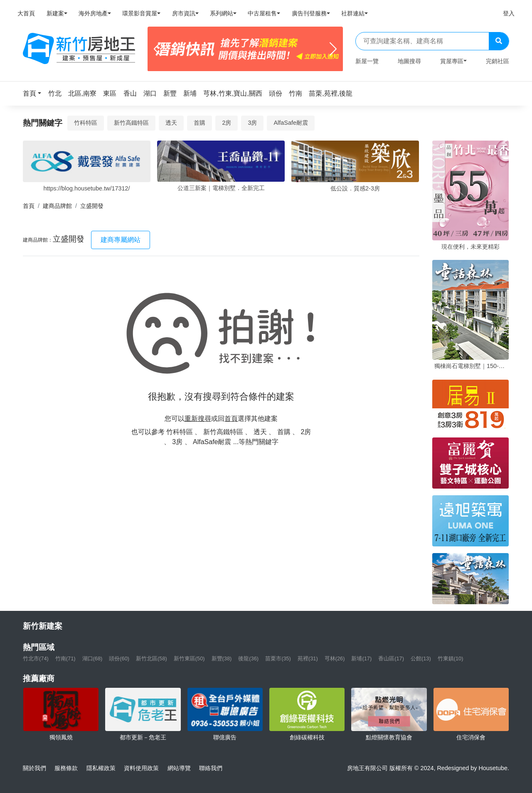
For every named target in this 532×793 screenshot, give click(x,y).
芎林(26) (335, 658)
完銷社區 (498, 61)
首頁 (29, 206)
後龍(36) (248, 658)
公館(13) (421, 658)
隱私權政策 (101, 768)
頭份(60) (119, 658)
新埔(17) (361, 658)
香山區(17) (391, 658)
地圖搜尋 (409, 61)
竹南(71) (65, 658)
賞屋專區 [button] (452, 61)
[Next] (333, 49)
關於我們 (34, 768)
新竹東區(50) (189, 658)
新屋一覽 (367, 61)
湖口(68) (92, 658)
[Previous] (157, 49)
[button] (34, 93)
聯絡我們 (211, 768)
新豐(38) (222, 658)
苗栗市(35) (278, 658)
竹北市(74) (36, 658)
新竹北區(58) (151, 658)
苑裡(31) (308, 658)
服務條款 (66, 768)
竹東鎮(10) (451, 658)
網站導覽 (179, 768)
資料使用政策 (141, 768)
